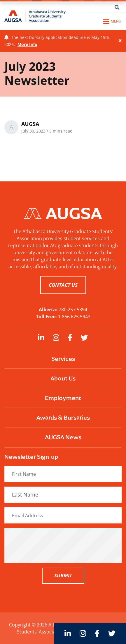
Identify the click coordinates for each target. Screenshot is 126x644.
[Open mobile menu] (112, 21)
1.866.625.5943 (74, 317)
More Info (27, 44)
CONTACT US (63, 285)
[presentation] (63, 545)
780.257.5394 (73, 310)
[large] (41, 338)
